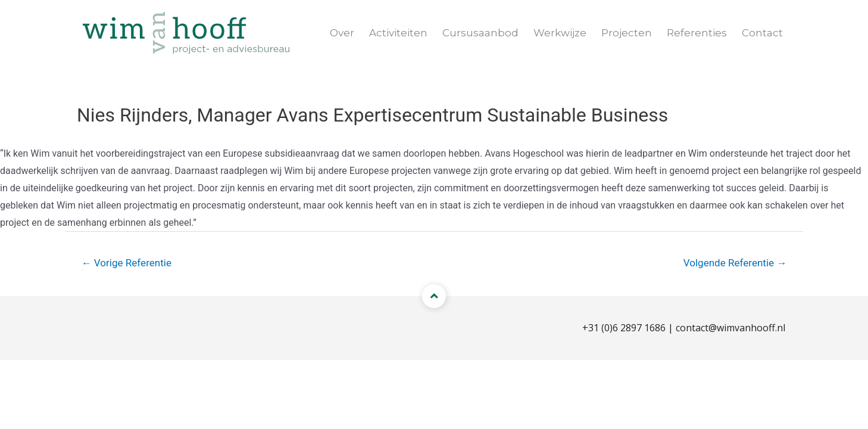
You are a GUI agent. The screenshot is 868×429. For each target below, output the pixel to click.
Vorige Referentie (127, 263)
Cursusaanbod (480, 33)
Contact (762, 33)
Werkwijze (560, 33)
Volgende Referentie (735, 263)
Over (342, 33)
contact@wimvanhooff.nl (730, 328)
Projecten (627, 33)
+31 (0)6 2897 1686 (624, 328)
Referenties (697, 33)
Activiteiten (398, 33)
